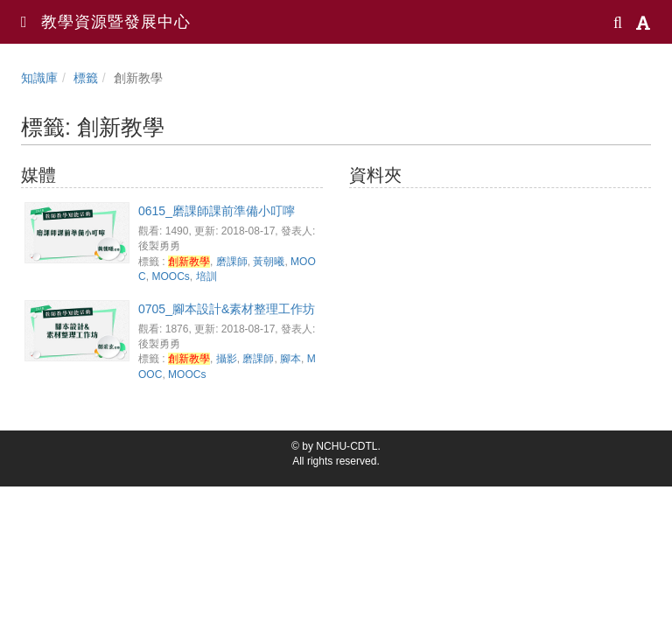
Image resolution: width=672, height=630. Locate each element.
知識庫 (39, 78)
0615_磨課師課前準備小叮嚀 (217, 211)
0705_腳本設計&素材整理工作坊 (227, 309)
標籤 (86, 78)
